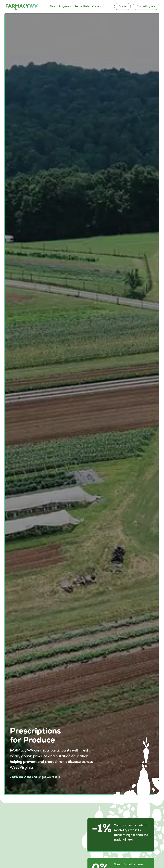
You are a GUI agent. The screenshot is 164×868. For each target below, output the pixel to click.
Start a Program (146, 6)
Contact (97, 6)
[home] (22, 7)
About (53, 6)
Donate (122, 6)
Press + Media (82, 6)
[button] (66, 6)
